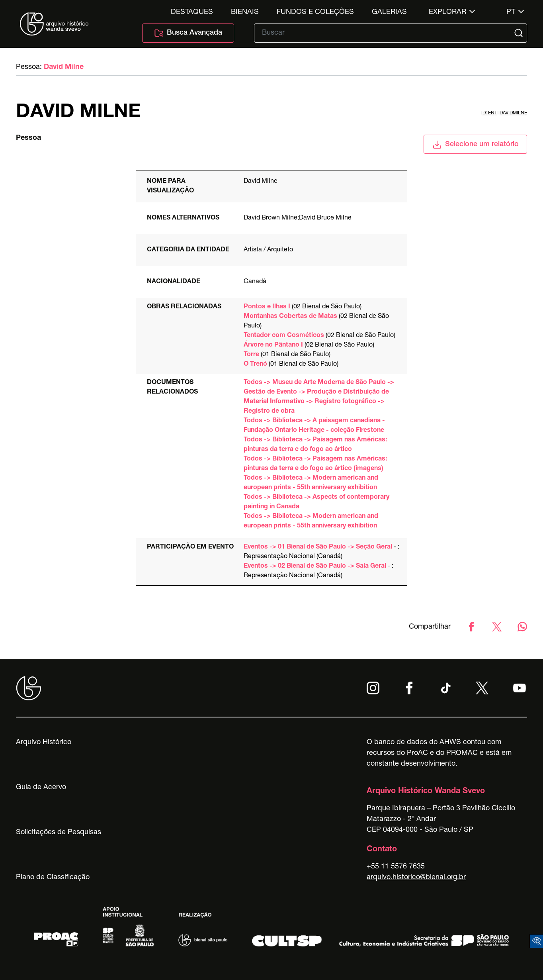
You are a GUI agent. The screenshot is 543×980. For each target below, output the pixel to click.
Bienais (245, 12)
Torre (251, 355)
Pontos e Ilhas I (267, 307)
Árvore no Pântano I (273, 345)
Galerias (389, 12)
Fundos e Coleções (315, 12)
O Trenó (255, 365)
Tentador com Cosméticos (284, 336)
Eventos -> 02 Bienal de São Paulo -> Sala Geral (315, 566)
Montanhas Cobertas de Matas (290, 317)
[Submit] (520, 33)
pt (511, 12)
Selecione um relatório (476, 145)
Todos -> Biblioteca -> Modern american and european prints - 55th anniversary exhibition (311, 483)
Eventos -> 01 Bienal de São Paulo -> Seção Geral (318, 547)
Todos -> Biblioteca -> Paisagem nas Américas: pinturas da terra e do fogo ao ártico (315, 445)
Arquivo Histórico (44, 743)
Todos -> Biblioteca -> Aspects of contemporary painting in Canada (316, 502)
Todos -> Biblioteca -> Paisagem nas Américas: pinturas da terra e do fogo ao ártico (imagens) (315, 464)
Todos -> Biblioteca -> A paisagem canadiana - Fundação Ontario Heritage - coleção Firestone (314, 426)
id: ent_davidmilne (504, 113)
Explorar (447, 12)
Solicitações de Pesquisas (59, 833)
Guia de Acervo (41, 788)
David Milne (64, 67)
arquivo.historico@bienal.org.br (416, 878)
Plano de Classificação (53, 878)
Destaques (192, 12)
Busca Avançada (188, 33)
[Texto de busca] (385, 33)
